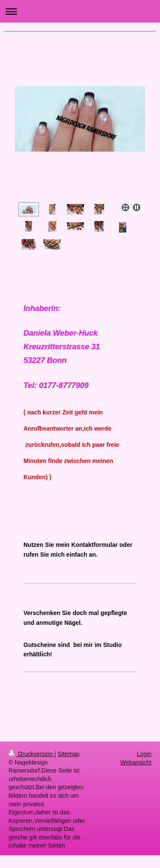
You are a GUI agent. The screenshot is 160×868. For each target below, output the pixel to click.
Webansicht (136, 762)
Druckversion (31, 754)
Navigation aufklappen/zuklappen (80, 11)
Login (144, 754)
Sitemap (68, 754)
